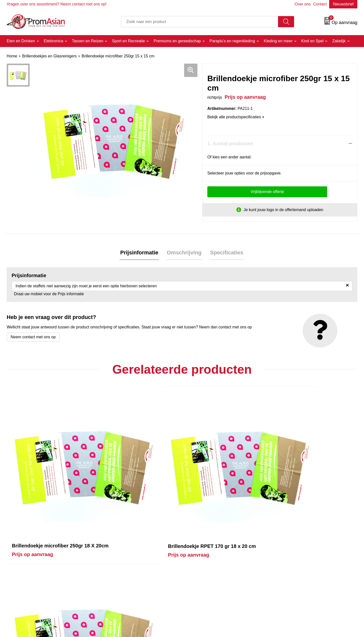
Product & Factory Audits (210, 574)
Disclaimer (284, 589)
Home (12, 56)
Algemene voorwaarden (296, 566)
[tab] (140, 253)
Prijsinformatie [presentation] (140, 253)
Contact (320, 4)
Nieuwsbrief (343, 4)
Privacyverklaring (290, 581)
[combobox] (200, 22)
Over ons (303, 4)
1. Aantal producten (230, 144)
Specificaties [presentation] (226, 253)
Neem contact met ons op (33, 337)
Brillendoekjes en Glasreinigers (50, 56)
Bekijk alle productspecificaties (236, 117)
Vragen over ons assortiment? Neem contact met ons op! (57, 4)
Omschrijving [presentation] (184, 253)
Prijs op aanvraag (32, 494)
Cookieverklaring (290, 574)
